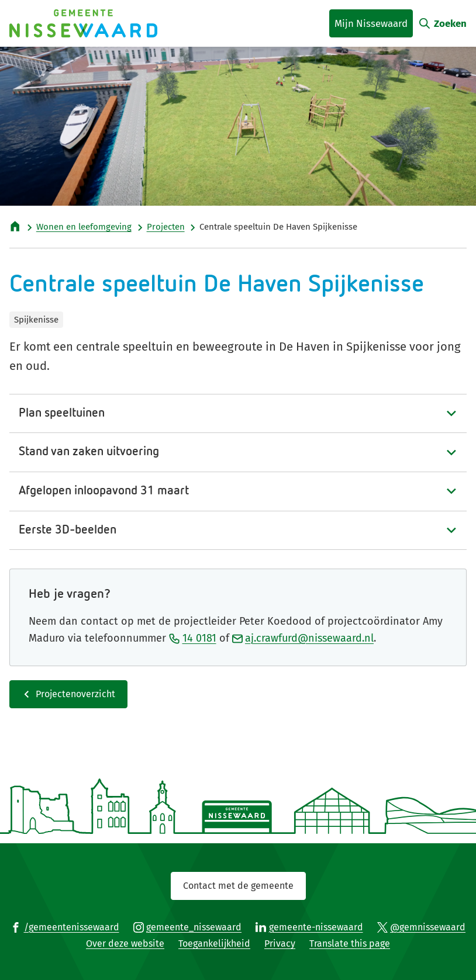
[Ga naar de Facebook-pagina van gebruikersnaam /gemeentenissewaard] (65, 927)
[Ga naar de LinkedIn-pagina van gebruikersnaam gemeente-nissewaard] (309, 927)
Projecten (166, 227)
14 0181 (193, 638)
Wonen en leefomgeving (84, 227)
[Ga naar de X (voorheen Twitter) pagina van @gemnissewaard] (422, 927)
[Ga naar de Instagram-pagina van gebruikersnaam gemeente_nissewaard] (188, 927)
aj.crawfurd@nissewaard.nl (303, 638)
